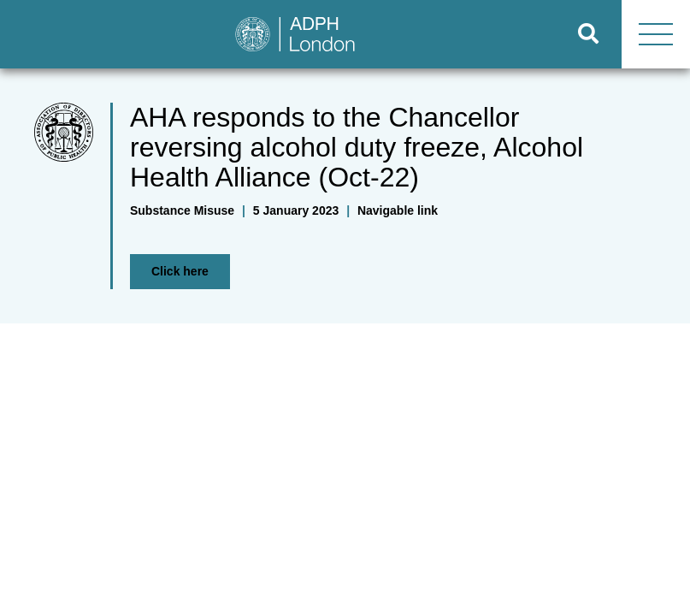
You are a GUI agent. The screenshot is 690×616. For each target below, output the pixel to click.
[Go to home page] (278, 34)
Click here (180, 271)
